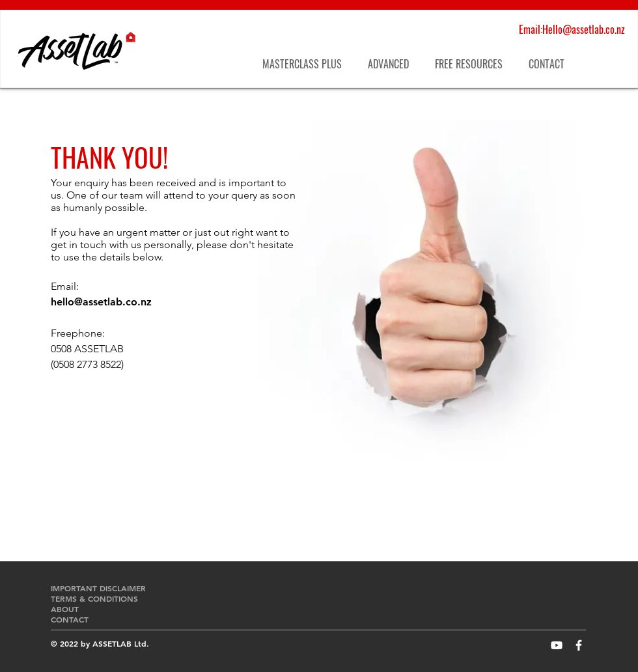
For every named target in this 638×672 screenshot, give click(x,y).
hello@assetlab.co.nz (101, 302)
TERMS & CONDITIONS (94, 598)
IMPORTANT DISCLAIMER (100, 588)
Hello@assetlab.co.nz (584, 29)
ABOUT (65, 609)
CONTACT (70, 619)
